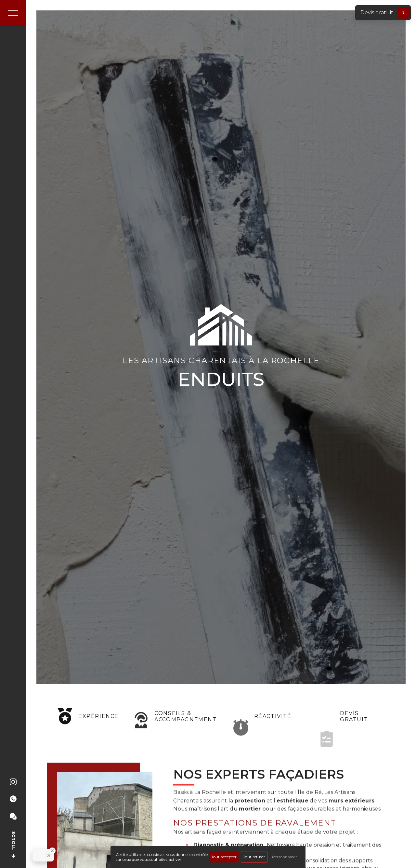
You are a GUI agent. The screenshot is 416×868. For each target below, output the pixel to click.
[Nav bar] (13, 13)
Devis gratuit (385, 13)
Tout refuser (254, 857)
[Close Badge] (52, 851)
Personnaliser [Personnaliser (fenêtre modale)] (285, 857)
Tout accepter (224, 857)
